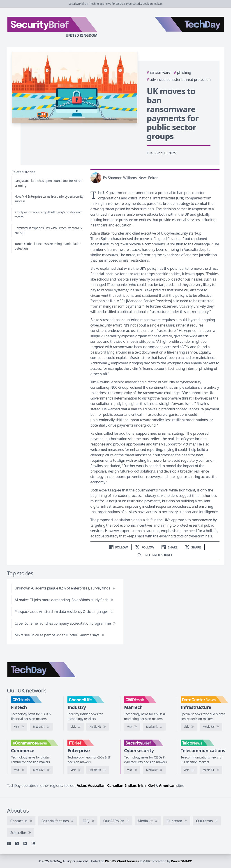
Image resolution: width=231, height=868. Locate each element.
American (167, 786)
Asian (81, 786)
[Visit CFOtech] (19, 727)
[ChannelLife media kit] (98, 727)
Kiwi (151, 786)
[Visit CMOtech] (132, 727)
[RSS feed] (33, 843)
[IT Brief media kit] (98, 770)
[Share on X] (193, 547)
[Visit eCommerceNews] (19, 770)
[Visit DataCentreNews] (189, 727)
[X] (17, 843)
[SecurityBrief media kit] (154, 770)
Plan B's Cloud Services (122, 861)
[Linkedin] (9, 843)
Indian (131, 786)
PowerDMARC (182, 861)
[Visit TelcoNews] (189, 770)
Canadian (115, 786)
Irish (142, 786)
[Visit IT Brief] (76, 770)
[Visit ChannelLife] (76, 727)
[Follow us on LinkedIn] (118, 547)
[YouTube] (25, 843)
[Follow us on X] (145, 547)
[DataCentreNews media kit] (211, 727)
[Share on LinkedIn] (170, 547)
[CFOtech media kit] (41, 727)
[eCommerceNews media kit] (41, 770)
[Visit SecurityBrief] (132, 770)
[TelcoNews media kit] (211, 770)
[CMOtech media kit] (154, 727)
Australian (97, 786)
